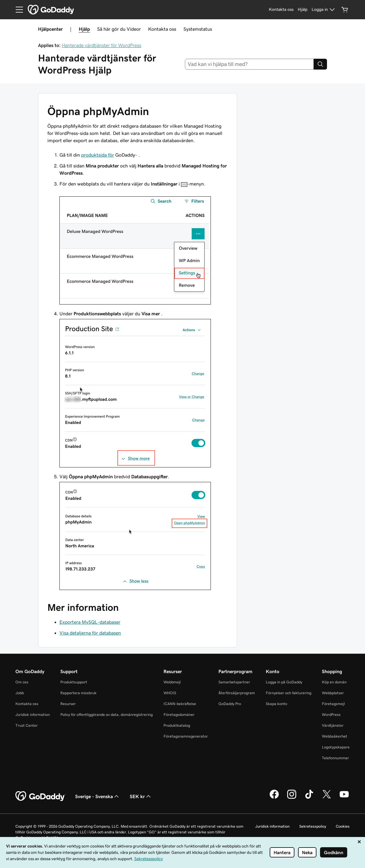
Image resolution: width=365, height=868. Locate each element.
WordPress (331, 715)
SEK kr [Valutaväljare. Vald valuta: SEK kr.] (141, 796)
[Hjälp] (303, 10)
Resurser (68, 704)
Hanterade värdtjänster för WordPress (102, 45)
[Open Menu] (17, 10)
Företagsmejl (333, 704)
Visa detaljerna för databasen (90, 633)
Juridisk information (33, 715)
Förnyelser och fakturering (289, 693)
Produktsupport (74, 682)
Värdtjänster (333, 725)
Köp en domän (334, 682)
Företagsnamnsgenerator (186, 736)
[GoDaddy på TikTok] (309, 798)
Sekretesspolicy (313, 826)
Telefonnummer (335, 758)
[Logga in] (324, 10)
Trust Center (27, 725)
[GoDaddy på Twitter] (327, 798)
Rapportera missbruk (78, 693)
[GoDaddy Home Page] (40, 796)
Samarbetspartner (234, 682)
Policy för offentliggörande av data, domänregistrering (106, 715)
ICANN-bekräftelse (180, 704)
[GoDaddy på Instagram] (292, 798)
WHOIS (170, 693)
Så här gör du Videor (119, 29)
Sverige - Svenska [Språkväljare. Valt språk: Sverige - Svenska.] (98, 796)
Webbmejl (172, 682)
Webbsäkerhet (335, 736)
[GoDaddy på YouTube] (344, 798)
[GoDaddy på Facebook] (274, 798)
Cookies (343, 826)
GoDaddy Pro (230, 704)
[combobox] (249, 64)
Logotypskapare (336, 747)
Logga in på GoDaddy (284, 682)
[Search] (320, 64)
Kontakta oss (162, 29)
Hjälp (84, 29)
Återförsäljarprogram (237, 693)
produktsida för (98, 155)
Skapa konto (276, 704)
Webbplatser (333, 693)
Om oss (22, 682)
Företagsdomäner (179, 715)
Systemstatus (198, 29)
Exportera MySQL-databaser (90, 622)
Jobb (20, 693)
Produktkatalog (177, 725)
